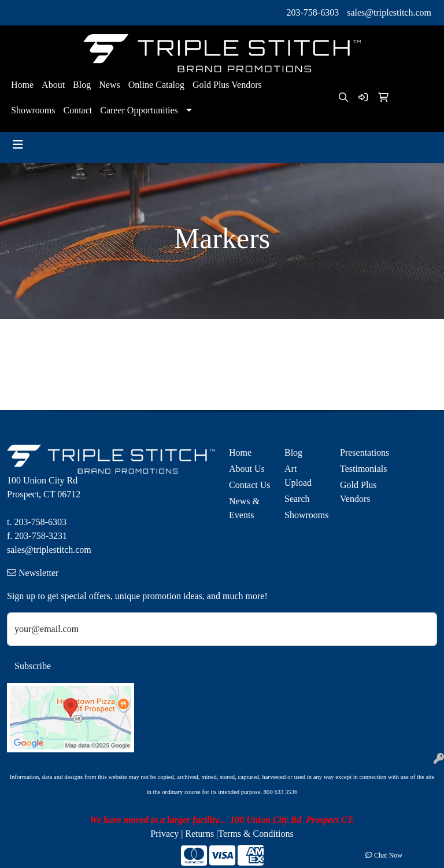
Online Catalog (156, 85)
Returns (199, 834)
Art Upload (298, 476)
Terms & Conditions (256, 834)
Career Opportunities (139, 110)
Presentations (361, 453)
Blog (82, 85)
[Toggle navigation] (18, 145)
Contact (77, 110)
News (109, 85)
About (53, 85)
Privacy (164, 834)
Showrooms (33, 110)
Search (297, 499)
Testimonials (361, 469)
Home (22, 85)
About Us (247, 469)
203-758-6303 (313, 12)
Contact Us (250, 485)
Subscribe (33, 666)
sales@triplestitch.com (389, 12)
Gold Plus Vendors (227, 85)
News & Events (244, 508)
